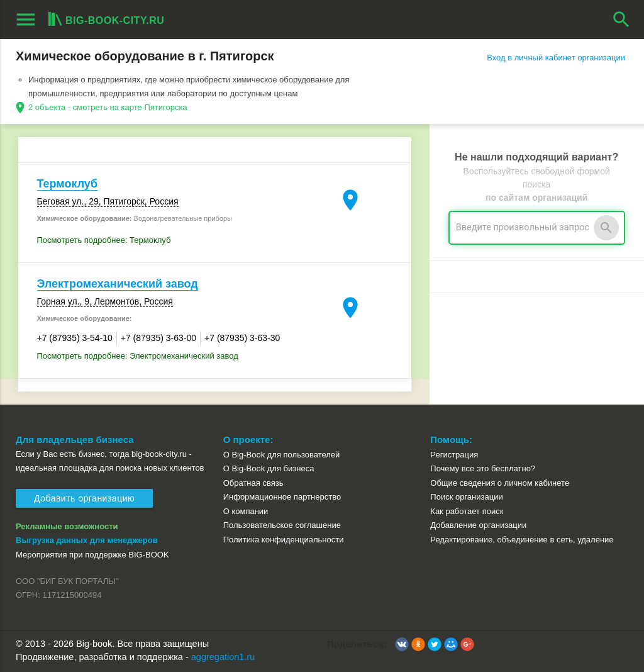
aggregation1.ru (223, 657)
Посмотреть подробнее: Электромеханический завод (138, 356)
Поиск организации (466, 497)
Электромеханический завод (118, 284)
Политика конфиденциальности (284, 540)
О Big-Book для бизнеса (269, 468)
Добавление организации (478, 525)
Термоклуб (68, 184)
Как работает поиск (467, 511)
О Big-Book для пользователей (282, 455)
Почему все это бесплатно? (483, 468)
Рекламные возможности (67, 526)
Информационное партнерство (282, 497)
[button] (402, 644)
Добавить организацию (84, 498)
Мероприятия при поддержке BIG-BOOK (92, 555)
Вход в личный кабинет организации (556, 58)
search (621, 20)
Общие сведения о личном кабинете (500, 483)
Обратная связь (253, 483)
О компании (246, 511)
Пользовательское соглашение (282, 525)
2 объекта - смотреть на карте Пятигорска (108, 107)
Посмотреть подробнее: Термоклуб (104, 240)
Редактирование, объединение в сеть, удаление (522, 540)
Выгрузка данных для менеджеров (87, 540)
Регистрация (454, 455)
